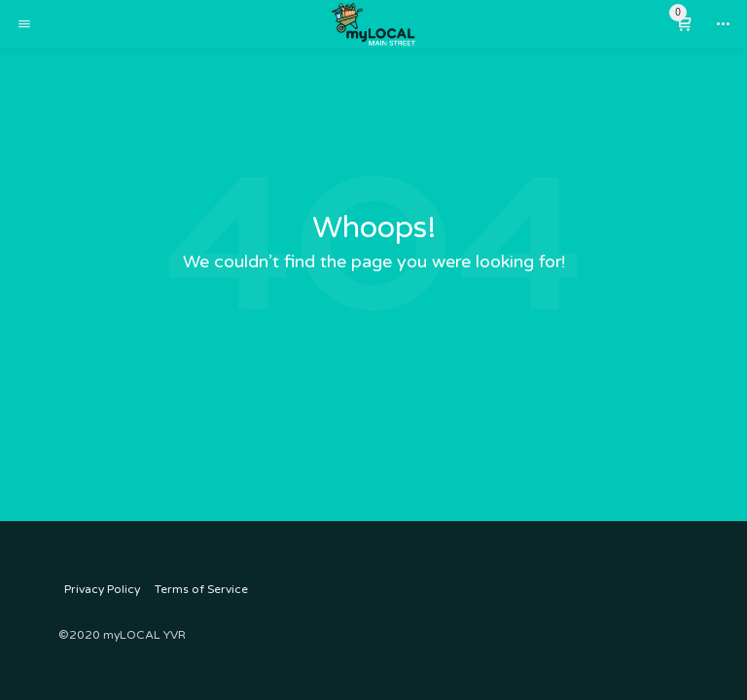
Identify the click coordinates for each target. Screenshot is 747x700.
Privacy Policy (102, 589)
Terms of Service (201, 589)
